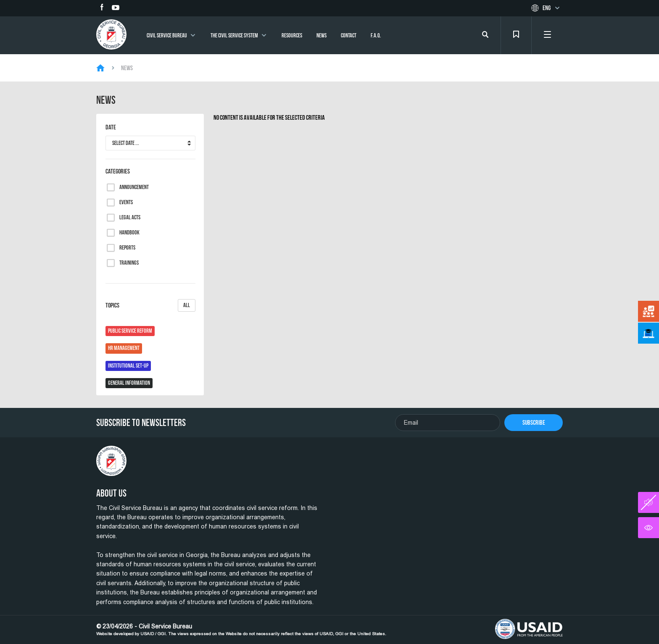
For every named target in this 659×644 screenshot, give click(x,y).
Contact (349, 35)
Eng (547, 8)
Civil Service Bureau (167, 35)
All (187, 305)
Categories (118, 171)
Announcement (134, 187)
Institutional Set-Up (128, 366)
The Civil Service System (234, 35)
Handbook (129, 233)
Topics (150, 305)
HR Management (124, 348)
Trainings (129, 263)
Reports (127, 248)
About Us (111, 493)
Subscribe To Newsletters (141, 423)
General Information (129, 383)
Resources (292, 35)
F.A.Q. (376, 35)
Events (126, 202)
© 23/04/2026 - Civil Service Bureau (241, 630)
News (322, 35)
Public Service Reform (130, 331)
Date (111, 127)
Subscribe (534, 422)
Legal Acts (130, 218)
